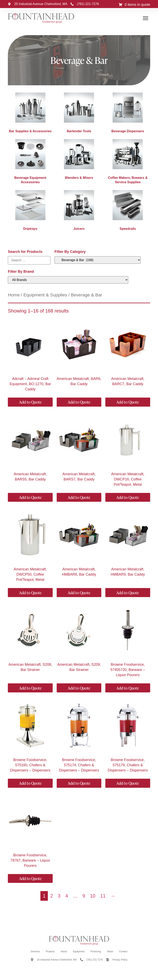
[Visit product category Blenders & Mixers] (79, 160)
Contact (123, 952)
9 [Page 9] (84, 896)
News (110, 952)
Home (14, 295)
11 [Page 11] (103, 896)
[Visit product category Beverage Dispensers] (128, 114)
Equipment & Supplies (45, 295)
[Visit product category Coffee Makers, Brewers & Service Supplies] (128, 163)
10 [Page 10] (93, 896)
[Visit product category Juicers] (79, 211)
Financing (96, 952)
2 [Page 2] (52, 896)
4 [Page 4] (67, 896)
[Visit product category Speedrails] (128, 211)
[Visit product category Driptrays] (30, 211)
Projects (50, 952)
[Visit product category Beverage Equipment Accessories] (30, 163)
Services (35, 952)
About (64, 952)
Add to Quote (30, 402)
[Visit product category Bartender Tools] (79, 114)
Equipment (79, 952)
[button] (146, 18)
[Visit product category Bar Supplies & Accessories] (30, 114)
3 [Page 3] (59, 896)
